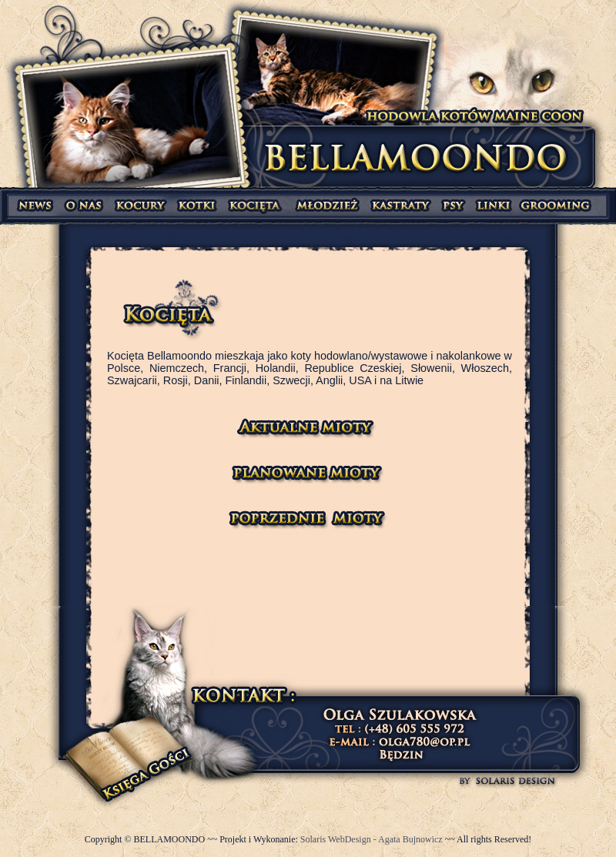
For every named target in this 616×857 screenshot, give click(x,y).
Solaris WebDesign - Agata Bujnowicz (373, 839)
